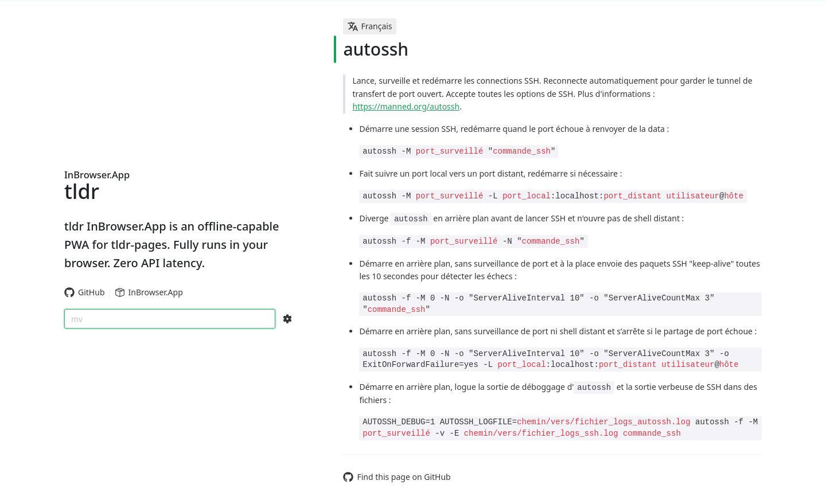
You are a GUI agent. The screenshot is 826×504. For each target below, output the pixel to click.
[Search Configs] (287, 319)
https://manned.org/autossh (406, 106)
